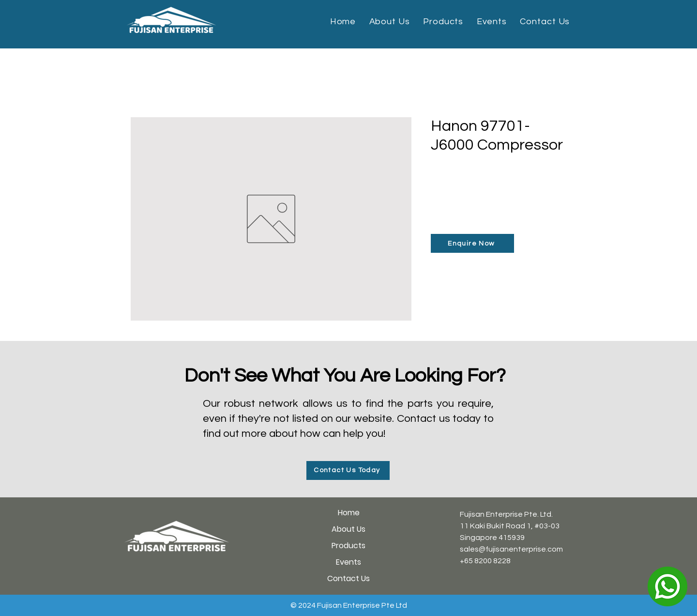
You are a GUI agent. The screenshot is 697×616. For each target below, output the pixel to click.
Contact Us (348, 578)
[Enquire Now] (472, 243)
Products (348, 546)
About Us (348, 529)
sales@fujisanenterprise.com (511, 549)
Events (348, 562)
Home (349, 513)
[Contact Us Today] (348, 470)
